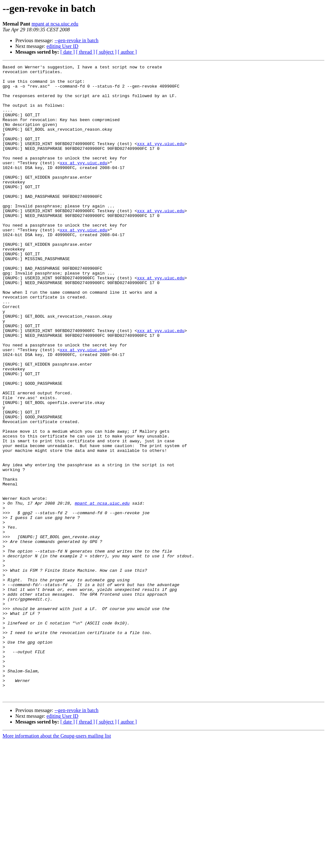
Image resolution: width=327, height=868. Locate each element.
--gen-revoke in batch (77, 40)
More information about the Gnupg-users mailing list (57, 862)
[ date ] (68, 52)
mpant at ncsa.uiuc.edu (55, 24)
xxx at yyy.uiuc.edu (161, 160)
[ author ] (127, 52)
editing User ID (63, 46)
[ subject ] (106, 52)
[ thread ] (85, 52)
